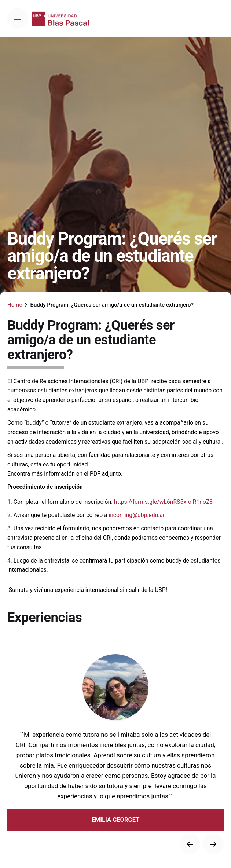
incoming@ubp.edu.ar (137, 515)
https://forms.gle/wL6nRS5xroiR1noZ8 (164, 502)
